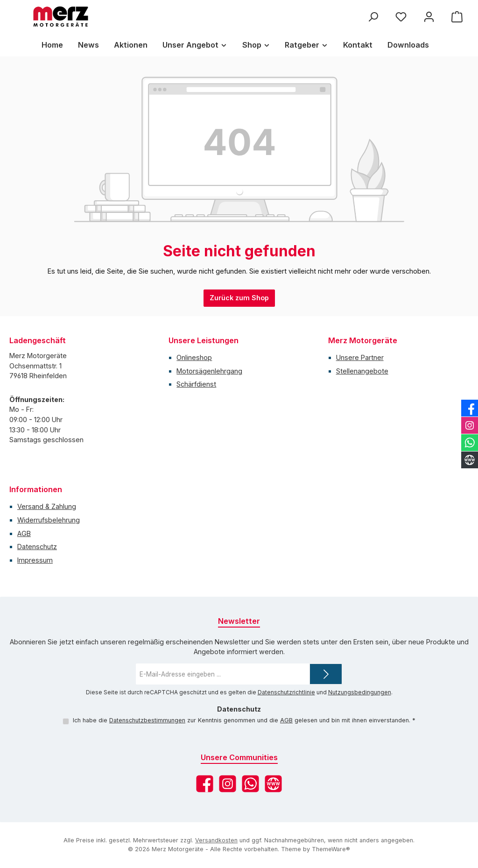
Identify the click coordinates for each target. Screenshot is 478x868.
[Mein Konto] (429, 17)
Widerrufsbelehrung (49, 520)
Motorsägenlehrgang (209, 371)
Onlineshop (194, 357)
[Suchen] (373, 17)
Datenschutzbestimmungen (147, 720)
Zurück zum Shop (239, 298)
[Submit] (326, 674)
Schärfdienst (196, 384)
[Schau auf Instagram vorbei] (228, 784)
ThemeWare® (331, 849)
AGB (24, 533)
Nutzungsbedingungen (360, 692)
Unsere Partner (360, 357)
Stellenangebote (362, 371)
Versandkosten (216, 840)
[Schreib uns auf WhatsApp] (250, 784)
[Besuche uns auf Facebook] (205, 784)
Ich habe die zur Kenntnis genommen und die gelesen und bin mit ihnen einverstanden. (244, 720)
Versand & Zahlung (47, 506)
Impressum (35, 560)
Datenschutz (37, 547)
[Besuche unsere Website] (273, 784)
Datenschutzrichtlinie (286, 692)
